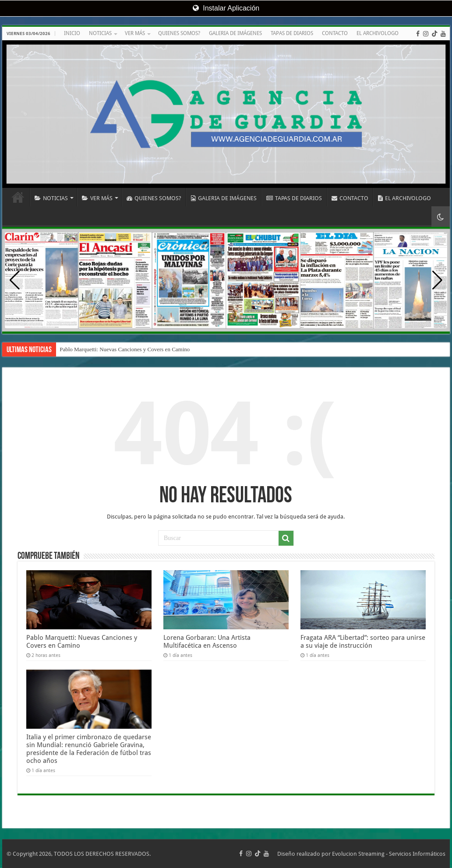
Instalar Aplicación (226, 8)
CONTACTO (335, 33)
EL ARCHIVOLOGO (378, 33)
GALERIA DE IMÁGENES (235, 33)
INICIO (72, 33)
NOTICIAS (100, 33)
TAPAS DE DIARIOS (292, 33)
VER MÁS (135, 33)
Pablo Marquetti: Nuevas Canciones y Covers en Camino (125, 349)
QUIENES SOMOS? (179, 33)
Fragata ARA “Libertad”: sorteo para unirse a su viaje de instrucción (363, 642)
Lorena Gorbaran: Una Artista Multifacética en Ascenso (207, 642)
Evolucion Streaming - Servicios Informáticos (389, 854)
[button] (437, 280)
